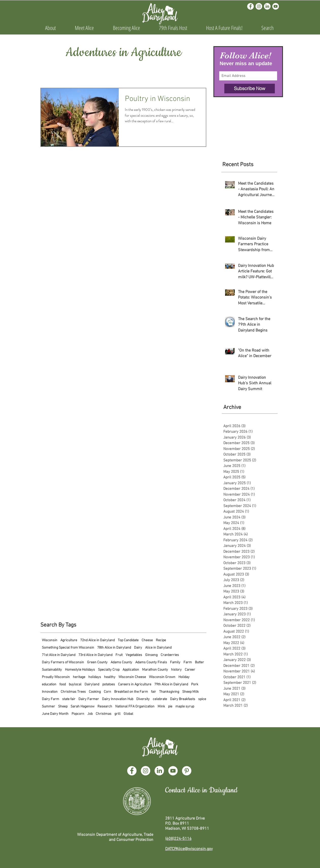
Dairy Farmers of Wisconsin (63, 662)
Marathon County (155, 670)
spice (202, 699)
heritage (79, 677)
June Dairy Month (55, 714)
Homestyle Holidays (80, 670)
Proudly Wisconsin (56, 677)
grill (117, 714)
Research (105, 707)
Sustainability (52, 670)
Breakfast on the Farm (131, 692)
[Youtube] (276, 6)
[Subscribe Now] (250, 89)
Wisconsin (50, 640)
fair (154, 692)
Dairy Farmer (89, 699)
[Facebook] (250, 6)
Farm (188, 662)
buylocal (75, 684)
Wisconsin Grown (162, 677)
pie (170, 707)
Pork (195, 684)
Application (131, 670)
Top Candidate (128, 640)
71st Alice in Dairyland (59, 655)
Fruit (119, 655)
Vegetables (134, 655)
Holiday (184, 677)
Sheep (63, 707)
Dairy (138, 648)
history (176, 670)
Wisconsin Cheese (132, 677)
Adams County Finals (151, 662)
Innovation (50, 692)
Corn (107, 692)
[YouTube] (173, 771)
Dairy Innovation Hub (118, 699)
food (63, 684)
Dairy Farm (50, 699)
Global (128, 714)
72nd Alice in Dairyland (97, 640)
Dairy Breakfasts (183, 699)
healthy (110, 677)
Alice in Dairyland (158, 648)
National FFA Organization (135, 707)
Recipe (161, 640)
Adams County (121, 662)
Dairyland (92, 684)
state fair (69, 699)
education (49, 684)
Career (190, 670)
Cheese (147, 640)
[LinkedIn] (267, 6)
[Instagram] (259, 6)
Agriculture (69, 640)
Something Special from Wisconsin (68, 648)
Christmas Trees (73, 692)
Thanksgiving (169, 692)
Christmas (104, 714)
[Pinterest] (187, 771)
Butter (199, 662)
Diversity (143, 699)
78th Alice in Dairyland (114, 648)
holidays (95, 677)
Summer (48, 707)
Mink (161, 707)
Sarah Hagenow (82, 707)
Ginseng (151, 655)
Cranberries (170, 655)
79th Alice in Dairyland (171, 684)
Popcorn (78, 714)
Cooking (95, 692)
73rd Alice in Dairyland (95, 655)
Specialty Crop (109, 670)
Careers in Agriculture (135, 684)
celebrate (160, 699)
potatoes (109, 684)
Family (175, 662)
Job (90, 714)
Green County (97, 662)
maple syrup (185, 707)
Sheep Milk (190, 692)
